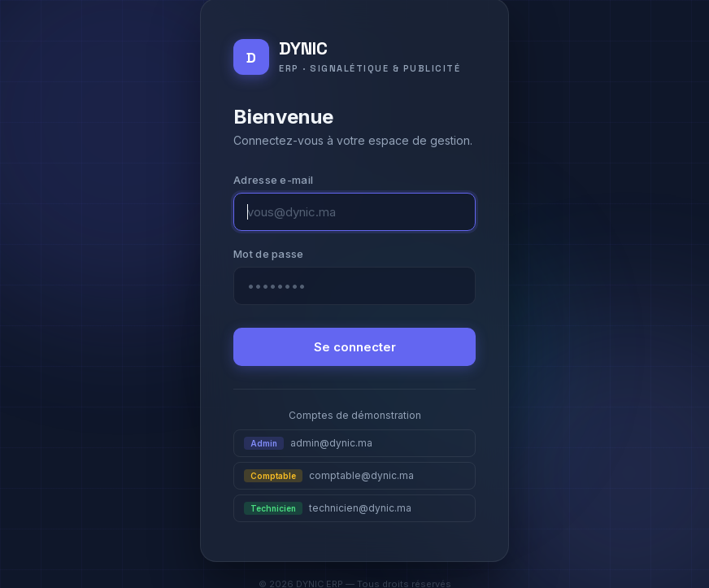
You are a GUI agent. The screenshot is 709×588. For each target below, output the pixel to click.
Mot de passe (269, 254)
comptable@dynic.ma (329, 476)
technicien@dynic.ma (328, 508)
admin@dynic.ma (308, 443)
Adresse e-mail (273, 180)
